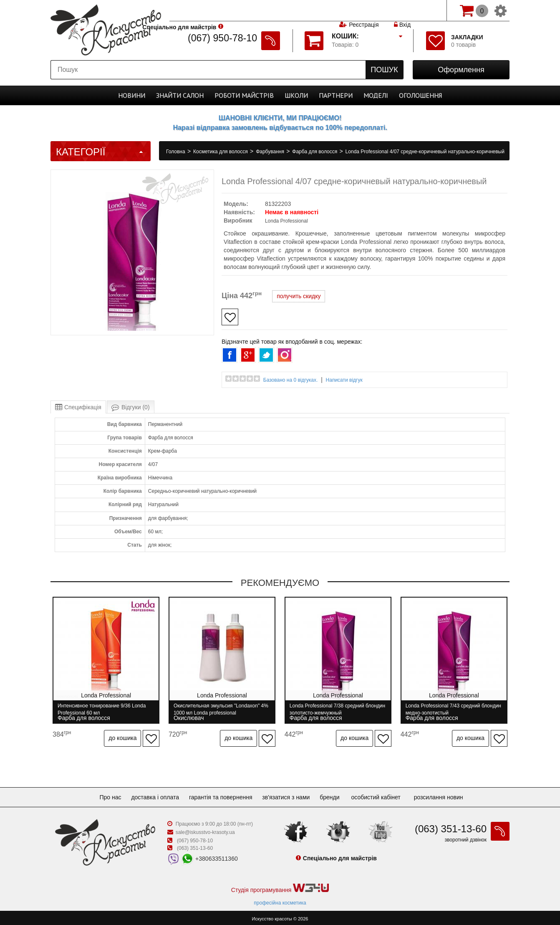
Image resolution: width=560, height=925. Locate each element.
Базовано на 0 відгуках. (291, 380)
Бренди (336, 795)
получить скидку (299, 296)
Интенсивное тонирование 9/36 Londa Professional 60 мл (102, 709)
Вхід (402, 10)
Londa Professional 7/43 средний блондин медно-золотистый (445, 709)
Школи (296, 95)
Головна (176, 152)
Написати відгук (344, 380)
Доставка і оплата (152, 795)
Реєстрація (364, 10)
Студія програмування (280, 886)
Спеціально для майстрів (208, 10)
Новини (132, 95)
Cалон (180, 95)
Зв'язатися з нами (289, 795)
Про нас (103, 795)
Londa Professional (286, 221)
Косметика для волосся (221, 152)
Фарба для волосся (315, 152)
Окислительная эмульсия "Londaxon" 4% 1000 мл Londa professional (217, 709)
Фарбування (271, 152)
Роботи (244, 95)
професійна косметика (280, 900)
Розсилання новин (447, 795)
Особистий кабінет (384, 795)
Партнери (336, 95)
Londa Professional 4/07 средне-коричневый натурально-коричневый (425, 152)
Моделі (376, 95)
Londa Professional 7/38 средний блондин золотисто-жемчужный (329, 709)
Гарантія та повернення (221, 795)
